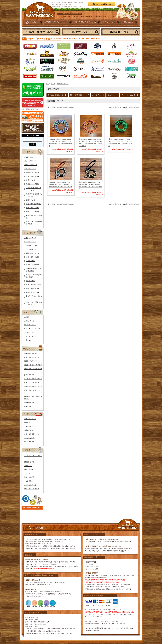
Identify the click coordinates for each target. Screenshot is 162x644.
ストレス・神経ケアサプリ (33, 379)
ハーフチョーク (98, 95)
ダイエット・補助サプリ (32, 383)
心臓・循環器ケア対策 (33, 204)
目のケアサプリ (29, 375)
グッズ (53, 84)
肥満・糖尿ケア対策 (33, 208)
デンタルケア (29, 473)
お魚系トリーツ (29, 321)
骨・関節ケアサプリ (31, 354)
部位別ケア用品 (29, 462)
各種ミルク (28, 340)
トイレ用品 (28, 481)
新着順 (136, 107)
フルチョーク (113, 95)
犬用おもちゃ (29, 426)
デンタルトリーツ (30, 336)
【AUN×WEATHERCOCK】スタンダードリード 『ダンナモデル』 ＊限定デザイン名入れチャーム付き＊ (61, 185)
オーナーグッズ (29, 438)
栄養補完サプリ (29, 403)
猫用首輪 (27, 423)
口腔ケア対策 (30, 180)
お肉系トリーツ (29, 317)
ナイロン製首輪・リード (57, 95)
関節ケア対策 (30, 200)
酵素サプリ (28, 406)
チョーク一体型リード (130, 95)
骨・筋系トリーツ (30, 325)
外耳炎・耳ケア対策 (33, 184)
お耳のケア (28, 466)
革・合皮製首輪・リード (79, 95)
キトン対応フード (30, 242)
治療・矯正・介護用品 (32, 489)
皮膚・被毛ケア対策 (33, 176)
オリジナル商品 (29, 442)
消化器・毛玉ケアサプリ (32, 361)
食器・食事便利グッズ (32, 434)
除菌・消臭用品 (29, 477)
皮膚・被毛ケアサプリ (32, 357)
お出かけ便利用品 (30, 485)
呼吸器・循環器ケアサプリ (33, 386)
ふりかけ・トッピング (32, 332)
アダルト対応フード (31, 165)
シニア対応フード (30, 169)
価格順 (131, 107)
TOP (47, 84)
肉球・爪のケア (29, 470)
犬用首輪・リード (30, 419)
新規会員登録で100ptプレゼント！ (32, 109)
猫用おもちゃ (29, 430)
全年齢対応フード (30, 157)
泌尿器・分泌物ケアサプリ (33, 365)
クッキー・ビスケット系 (32, 329)
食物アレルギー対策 (33, 212)
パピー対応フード (30, 161)
